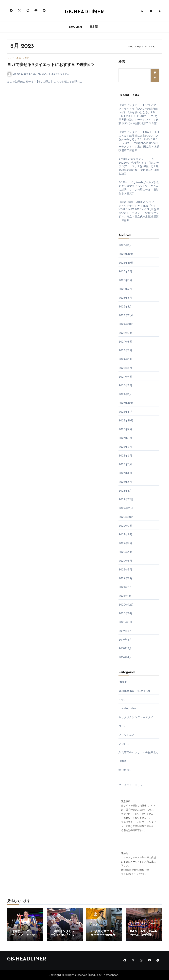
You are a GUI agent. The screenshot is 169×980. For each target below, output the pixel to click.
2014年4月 (125, 657)
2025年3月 (125, 298)
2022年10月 (126, 517)
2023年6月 (125, 456)
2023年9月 (125, 429)
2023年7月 (125, 447)
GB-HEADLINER (84, 12)
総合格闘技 (125, 770)
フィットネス (14, 58)
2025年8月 (125, 280)
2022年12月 (126, 499)
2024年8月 (125, 342)
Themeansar (110, 975)
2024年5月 (125, 368)
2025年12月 (126, 254)
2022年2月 (125, 578)
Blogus (94, 975)
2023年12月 (126, 403)
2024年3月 (125, 385)
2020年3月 (125, 622)
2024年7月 (125, 350)
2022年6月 (125, 552)
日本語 (94, 27)
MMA (121, 700)
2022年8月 (125, 534)
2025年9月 (125, 272)
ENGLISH (76, 27)
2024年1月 (125, 394)
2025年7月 (125, 289)
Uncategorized (128, 708)
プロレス (124, 744)
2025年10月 (126, 263)
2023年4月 (125, 473)
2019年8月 (125, 631)
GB (12, 74)
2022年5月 (125, 561)
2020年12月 (126, 605)
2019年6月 (125, 640)
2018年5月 (125, 648)
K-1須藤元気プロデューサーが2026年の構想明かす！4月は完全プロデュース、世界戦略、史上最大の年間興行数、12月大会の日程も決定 (139, 166)
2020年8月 (125, 613)
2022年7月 (125, 543)
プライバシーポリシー (132, 785)
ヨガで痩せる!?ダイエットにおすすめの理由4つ (51, 65)
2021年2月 (125, 587)
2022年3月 (125, 570)
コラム (123, 726)
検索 (122, 62)
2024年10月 (126, 324)
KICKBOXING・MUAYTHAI (134, 691)
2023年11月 (126, 412)
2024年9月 (125, 333)
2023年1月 (125, 491)
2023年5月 (125, 464)
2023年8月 (125, 438)
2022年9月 (125, 526)
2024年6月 (125, 359)
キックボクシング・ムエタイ (136, 717)
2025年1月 (125, 307)
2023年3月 (125, 482)
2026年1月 (125, 245)
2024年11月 (126, 315)
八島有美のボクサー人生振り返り (139, 752)
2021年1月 (125, 596)
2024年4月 (125, 377)
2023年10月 (126, 421)
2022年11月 (126, 508)
